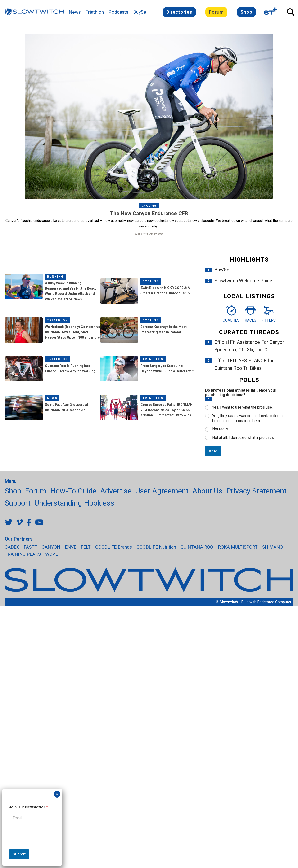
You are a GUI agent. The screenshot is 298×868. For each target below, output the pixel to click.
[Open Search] (291, 12)
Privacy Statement (256, 491)
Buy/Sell (223, 270)
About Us (207, 491)
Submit (19, 854)
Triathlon (95, 12)
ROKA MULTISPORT (238, 547)
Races (251, 320)
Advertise (116, 491)
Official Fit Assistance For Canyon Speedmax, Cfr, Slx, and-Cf (250, 346)
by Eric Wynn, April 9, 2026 (149, 234)
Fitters (269, 320)
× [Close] (57, 794)
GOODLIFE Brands (114, 547)
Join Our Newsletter (28, 807)
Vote (213, 451)
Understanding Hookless (74, 503)
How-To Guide (73, 491)
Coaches (231, 320)
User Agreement (162, 491)
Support (18, 503)
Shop (246, 12)
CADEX (12, 547)
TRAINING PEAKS (23, 554)
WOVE (52, 554)
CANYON (51, 547)
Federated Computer (274, 602)
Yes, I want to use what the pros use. (242, 407)
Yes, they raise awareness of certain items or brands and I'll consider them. (250, 418)
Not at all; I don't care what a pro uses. (243, 438)
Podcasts (118, 12)
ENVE (71, 547)
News (75, 12)
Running (55, 277)
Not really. (220, 429)
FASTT (30, 547)
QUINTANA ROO (197, 547)
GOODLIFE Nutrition (156, 547)
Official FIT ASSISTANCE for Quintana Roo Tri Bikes (244, 365)
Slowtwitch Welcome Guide (243, 281)
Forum (216, 12)
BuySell (141, 12)
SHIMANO (273, 547)
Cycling (149, 206)
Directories (179, 12)
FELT (86, 547)
